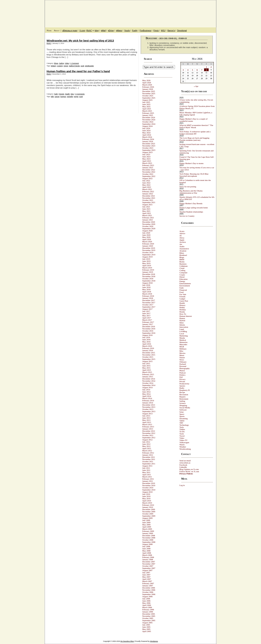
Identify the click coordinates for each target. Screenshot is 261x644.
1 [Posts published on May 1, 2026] (206, 67)
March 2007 (147, 581)
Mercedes (183, 344)
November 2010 (149, 485)
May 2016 (146, 342)
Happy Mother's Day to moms (191, 163)
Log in (182, 485)
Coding (182, 270)
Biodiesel (183, 255)
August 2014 (147, 387)
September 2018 (149, 281)
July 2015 (146, 363)
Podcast (183, 373)
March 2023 (147, 163)
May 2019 (146, 263)
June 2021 (146, 209)
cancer (57, 97)
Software (183, 410)
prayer (76, 97)
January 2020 (148, 246)
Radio (182, 388)
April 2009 (147, 527)
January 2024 (148, 141)
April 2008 (147, 553)
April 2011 (147, 475)
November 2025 (149, 93)
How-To (183, 314)
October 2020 (148, 226)
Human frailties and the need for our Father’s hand (78, 71)
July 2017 (146, 311)
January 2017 (148, 324)
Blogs (56, 63)
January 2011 (148, 481)
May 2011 (146, 472)
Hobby (182, 307)
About (57, 30)
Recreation (184, 394)
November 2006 (149, 590)
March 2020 (147, 242)
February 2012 (148, 453)
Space (182, 414)
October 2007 (148, 566)
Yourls (127, 30)
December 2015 (149, 353)
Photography (185, 368)
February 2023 (148, 165)
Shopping (183, 405)
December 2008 (149, 535)
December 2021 (149, 196)
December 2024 (149, 117)
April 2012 (147, 448)
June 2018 (146, 287)
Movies (182, 353)
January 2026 (148, 89)
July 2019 (146, 259)
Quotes (182, 386)
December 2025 (149, 91)
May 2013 (146, 420)
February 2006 (148, 610)
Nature (182, 357)
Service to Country (187, 216)
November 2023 (149, 146)
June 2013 (146, 418)
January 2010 (148, 507)
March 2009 (147, 529)
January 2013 (148, 429)
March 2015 (147, 372)
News (182, 360)
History (182, 305)
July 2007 (146, 573)
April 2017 (147, 318)
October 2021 (148, 200)
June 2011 (146, 470)
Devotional (182, 30)
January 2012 (148, 455)
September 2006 (149, 594)
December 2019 (149, 248)
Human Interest (186, 316)
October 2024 (148, 122)
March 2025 (147, 111)
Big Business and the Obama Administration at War (191, 192)
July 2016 (146, 337)
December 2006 (149, 588)
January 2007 (148, 586)
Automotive (184, 249)
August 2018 (147, 283)
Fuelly (135, 30)
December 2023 (149, 144)
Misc (72, 94)
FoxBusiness (145, 30)
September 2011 (149, 464)
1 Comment (75, 63)
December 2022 (149, 170)
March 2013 (147, 424)
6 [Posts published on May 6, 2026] (197, 70)
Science (183, 403)
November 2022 (149, 172)
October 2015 (148, 357)
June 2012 (146, 444)
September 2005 (149, 620)
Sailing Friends (74, 66)
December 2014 (149, 379)
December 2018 (149, 274)
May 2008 (146, 551)
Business (183, 264)
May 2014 (146, 394)
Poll (181, 377)
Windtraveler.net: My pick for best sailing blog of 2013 (80, 41)
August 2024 (147, 126)
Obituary (183, 362)
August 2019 (147, 257)
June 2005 (146, 627)
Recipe (182, 392)
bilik (52, 97)
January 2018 (148, 298)
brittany (54, 66)
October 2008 (148, 540)
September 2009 (149, 516)
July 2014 (146, 390)
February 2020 (148, 244)
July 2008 (146, 546)
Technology (184, 425)
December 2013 (149, 405)
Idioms (182, 325)
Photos (182, 371)
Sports (182, 416)
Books (182, 262)
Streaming (184, 418)
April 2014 (147, 396)
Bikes (182, 253)
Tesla (182, 427)
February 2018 (148, 296)
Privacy (183, 379)
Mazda (182, 338)
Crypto (182, 275)
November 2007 (149, 564)
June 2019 (146, 261)
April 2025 (147, 109)
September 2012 (149, 437)
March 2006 (147, 607)
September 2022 (149, 176)
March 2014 (147, 398)
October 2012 (148, 435)
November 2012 (149, 433)
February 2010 (148, 505)
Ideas (182, 323)
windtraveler (89, 66)
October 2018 (148, 279)
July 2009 (146, 520)
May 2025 (146, 107)
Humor (182, 318)
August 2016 (147, 335)
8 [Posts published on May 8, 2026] (206, 70)
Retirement (184, 399)
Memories (184, 342)
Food (182, 292)
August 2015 (147, 361)
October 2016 (148, 331)
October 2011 (148, 461)
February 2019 (148, 270)
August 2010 (147, 492)
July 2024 (146, 128)
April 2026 (147, 83)
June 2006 (146, 601)
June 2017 (146, 313)
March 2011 (147, 477)
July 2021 (146, 207)
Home (49, 30)
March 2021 (147, 215)
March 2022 (147, 189)
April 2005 (147, 631)
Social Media (185, 408)
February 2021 (148, 218)
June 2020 (146, 235)
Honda (182, 312)
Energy (182, 281)
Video (67, 63)
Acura (182, 231)
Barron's (171, 30)
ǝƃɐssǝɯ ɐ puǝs (70, 30)
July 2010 (146, 494)
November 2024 (149, 120)
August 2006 (147, 596)
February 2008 (148, 557)
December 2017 (149, 300)
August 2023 (147, 152)
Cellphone (184, 266)
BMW (182, 259)
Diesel (182, 277)
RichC (89, 30)
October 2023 (148, 148)
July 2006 (146, 599)
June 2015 (146, 366)
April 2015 (147, 370)
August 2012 (147, 440)
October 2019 (148, 252)
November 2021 (149, 198)
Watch (182, 445)
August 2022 (147, 178)
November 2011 (149, 459)
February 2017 (148, 322)
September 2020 (149, 228)
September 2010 (149, 490)
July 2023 (146, 154)
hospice (63, 97)
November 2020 (149, 224)
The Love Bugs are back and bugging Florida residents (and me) (194, 139)
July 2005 (146, 625)
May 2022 (146, 185)
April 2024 (147, 135)
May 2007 (146, 577)
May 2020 (146, 237)
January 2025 (148, 115)
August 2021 (147, 205)
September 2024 (149, 124)
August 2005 (147, 623)
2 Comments (80, 94)
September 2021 (149, 202)
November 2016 (149, 329)
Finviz (156, 30)
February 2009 (148, 531)
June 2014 (146, 392)
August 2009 (147, 518)
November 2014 (149, 381)
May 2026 (146, 80)
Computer (183, 273)
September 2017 (149, 307)
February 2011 (148, 479)
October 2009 (148, 514)
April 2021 (147, 213)
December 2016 (149, 326)
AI (181, 236)
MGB (182, 347)
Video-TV (184, 440)
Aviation (183, 251)
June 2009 (146, 522)
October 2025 (148, 96)
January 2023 (148, 167)
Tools (182, 434)
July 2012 (146, 442)
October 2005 (148, 618)
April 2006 (147, 605)
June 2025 (146, 104)
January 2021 (148, 220)
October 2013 (148, 409)
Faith (56, 94)
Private (182, 381)
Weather (183, 447)
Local (182, 334)
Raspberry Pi (185, 390)
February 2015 (148, 374)
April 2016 (147, 344)
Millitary (183, 349)
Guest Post (184, 301)
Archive (183, 242)
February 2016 (148, 348)
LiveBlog (183, 331)
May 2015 (146, 368)
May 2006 (146, 603)
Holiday (183, 310)
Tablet (182, 421)
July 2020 (146, 233)
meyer (66, 66)
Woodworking (185, 449)
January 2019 (148, 272)
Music (182, 355)
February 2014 (148, 400)
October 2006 (148, 592)
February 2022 (148, 191)
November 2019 (149, 250)
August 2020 (147, 231)
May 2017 (146, 316)
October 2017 (148, 305)
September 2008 (149, 542)
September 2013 (149, 411)
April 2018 (147, 292)
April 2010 (147, 501)
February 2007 (148, 583)
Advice (182, 233)
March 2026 (147, 85)
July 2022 (146, 181)
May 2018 (146, 289)
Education (184, 279)
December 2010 (149, 483)
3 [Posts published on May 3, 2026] (183, 70)
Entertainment (185, 283)
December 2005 (149, 614)
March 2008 (147, 555)
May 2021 (146, 211)
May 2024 (146, 133)
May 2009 (146, 525)
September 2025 (149, 98)
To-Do (182, 432)
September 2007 (149, 568)
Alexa (182, 238)
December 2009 (149, 509)
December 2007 (149, 562)
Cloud (182, 268)
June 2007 (146, 575)
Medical (183, 340)
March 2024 (147, 137)
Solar (182, 412)
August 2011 (147, 466)
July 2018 (146, 285)
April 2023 (147, 161)
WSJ (163, 30)
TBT (181, 423)
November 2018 (149, 276)
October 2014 (148, 383)
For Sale (183, 294)
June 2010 (146, 496)
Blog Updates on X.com (189, 469)
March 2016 (147, 346)
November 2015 (149, 355)
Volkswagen (184, 442)
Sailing (62, 63)
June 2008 (146, 549)
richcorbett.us (185, 463)
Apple (182, 240)
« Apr (196, 86)
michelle (70, 97)
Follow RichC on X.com (189, 471)
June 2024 (146, 130)
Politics (182, 375)
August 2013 (147, 414)
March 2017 (147, 320)
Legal (182, 329)
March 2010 (147, 503)
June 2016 (146, 340)
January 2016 (148, 350)
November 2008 (149, 538)
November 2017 (149, 302)
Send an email (185, 461)
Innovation (184, 327)
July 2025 (146, 102)
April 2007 (147, 579)
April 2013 (147, 422)
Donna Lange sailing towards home (194, 208)
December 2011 (149, 457)
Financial (183, 290)
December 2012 (149, 431)
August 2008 (147, 544)
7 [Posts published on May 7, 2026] (202, 70)
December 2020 (149, 222)
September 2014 (149, 385)
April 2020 (147, 239)
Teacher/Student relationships (191, 212)
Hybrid (182, 320)
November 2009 (149, 512)
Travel (182, 436)
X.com (82, 30)
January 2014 (148, 403)
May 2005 (146, 629)
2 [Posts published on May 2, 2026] (211, 67)
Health (67, 94)
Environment (185, 286)
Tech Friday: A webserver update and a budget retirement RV (195, 133)
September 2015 (149, 359)
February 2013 (148, 427)
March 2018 (147, 294)
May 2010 (146, 498)
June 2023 (146, 157)
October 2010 (148, 488)
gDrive (111, 30)
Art (181, 244)
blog (97, 30)
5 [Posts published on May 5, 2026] (192, 70)
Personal (183, 366)
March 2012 (147, 451)
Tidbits (182, 429)
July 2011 (146, 468)
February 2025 (148, 113)
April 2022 (147, 187)
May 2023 (146, 159)
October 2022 (148, 174)
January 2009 (148, 533)
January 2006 (148, 612)
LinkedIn (183, 467)
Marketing (184, 336)
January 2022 (148, 194)
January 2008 (148, 559)
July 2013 (146, 416)
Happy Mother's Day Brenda (191, 203)
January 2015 (148, 377)
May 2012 (146, 446)
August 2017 (147, 309)
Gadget (182, 299)
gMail (103, 30)
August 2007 (147, 570)
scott (82, 66)
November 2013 (149, 407)
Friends (61, 94)
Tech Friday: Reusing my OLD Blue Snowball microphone (194, 175)
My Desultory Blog (181, 12)
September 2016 (149, 333)
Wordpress (154, 641)
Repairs (183, 397)
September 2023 (149, 150)
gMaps (119, 30)
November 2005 (149, 616)
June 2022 (146, 183)
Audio (182, 246)
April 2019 (147, 265)
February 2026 (148, 87)
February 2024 (148, 139)
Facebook (183, 465)
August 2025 (147, 100)
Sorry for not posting (188, 187)
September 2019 (149, 255)
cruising (60, 66)
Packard (183, 364)
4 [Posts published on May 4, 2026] (188, 70)
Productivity (184, 384)
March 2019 (147, 268)
